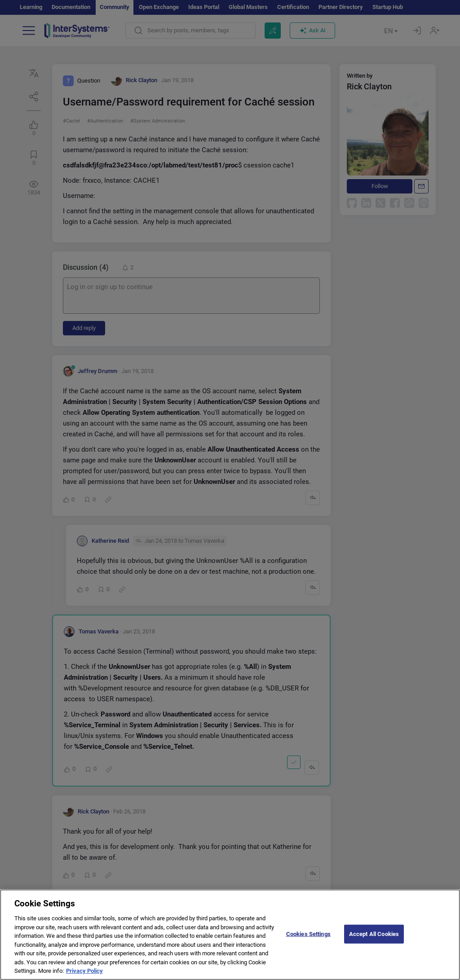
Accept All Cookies (374, 942)
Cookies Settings (308, 942)
